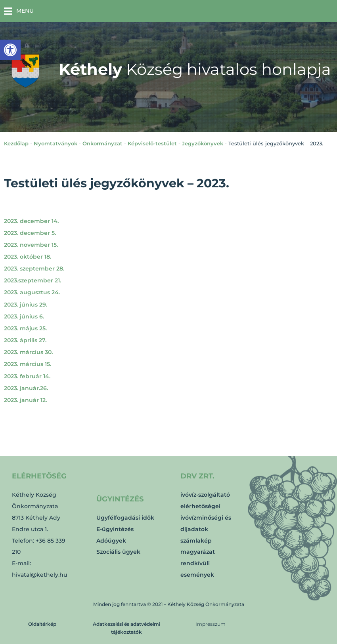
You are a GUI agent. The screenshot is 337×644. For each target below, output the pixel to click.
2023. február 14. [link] (27, 376)
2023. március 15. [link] (28, 364)
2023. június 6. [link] (24, 316)
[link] (10, 50)
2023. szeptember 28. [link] (34, 269)
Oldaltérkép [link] (42, 624)
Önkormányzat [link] (102, 143)
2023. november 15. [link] (31, 245)
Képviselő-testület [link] (152, 143)
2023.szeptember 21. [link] (33, 280)
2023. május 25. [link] (25, 328)
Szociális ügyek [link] (118, 552)
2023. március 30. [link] (28, 352)
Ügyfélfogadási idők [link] (125, 518)
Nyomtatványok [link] (56, 143)
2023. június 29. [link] (26, 305)
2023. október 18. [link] (28, 257)
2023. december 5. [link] (30, 233)
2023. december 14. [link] (31, 221)
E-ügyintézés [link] (115, 529)
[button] (19, 11)
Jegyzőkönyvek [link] (203, 143)
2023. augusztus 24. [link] (32, 292)
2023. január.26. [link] (26, 388)
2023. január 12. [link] (25, 400)
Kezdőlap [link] (16, 143)
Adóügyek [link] (111, 541)
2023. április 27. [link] (25, 340)
